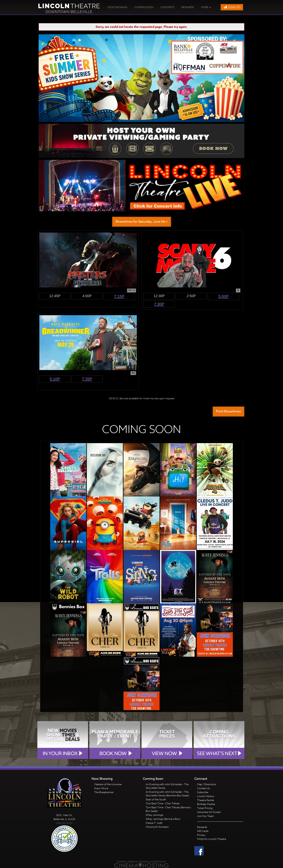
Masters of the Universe (108, 784)
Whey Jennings (154, 815)
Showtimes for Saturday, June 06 (142, 222)
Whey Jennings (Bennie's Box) (163, 819)
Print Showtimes (228, 411)
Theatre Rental (205, 800)
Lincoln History (206, 796)
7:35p (87, 379)
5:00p (223, 296)
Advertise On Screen (209, 812)
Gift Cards (203, 831)
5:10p (55, 379)
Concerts (167, 7)
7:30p (159, 304)
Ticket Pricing (205, 808)
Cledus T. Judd (154, 823)
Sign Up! (232, 7)
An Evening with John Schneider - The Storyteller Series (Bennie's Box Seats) (167, 794)
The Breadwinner (104, 792)
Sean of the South (156, 799)
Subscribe (203, 792)
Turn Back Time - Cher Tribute (163, 803)
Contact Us (203, 788)
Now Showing (117, 7)
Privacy (201, 835)
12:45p (55, 296)
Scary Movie (101, 788)
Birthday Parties (206, 804)
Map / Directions (206, 784)
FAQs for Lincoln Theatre (212, 839)
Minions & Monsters (157, 827)
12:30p (159, 296)
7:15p (119, 296)
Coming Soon (144, 7)
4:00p (87, 296)
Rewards (188, 7)
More (206, 7)
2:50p (191, 296)
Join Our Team (205, 816)
